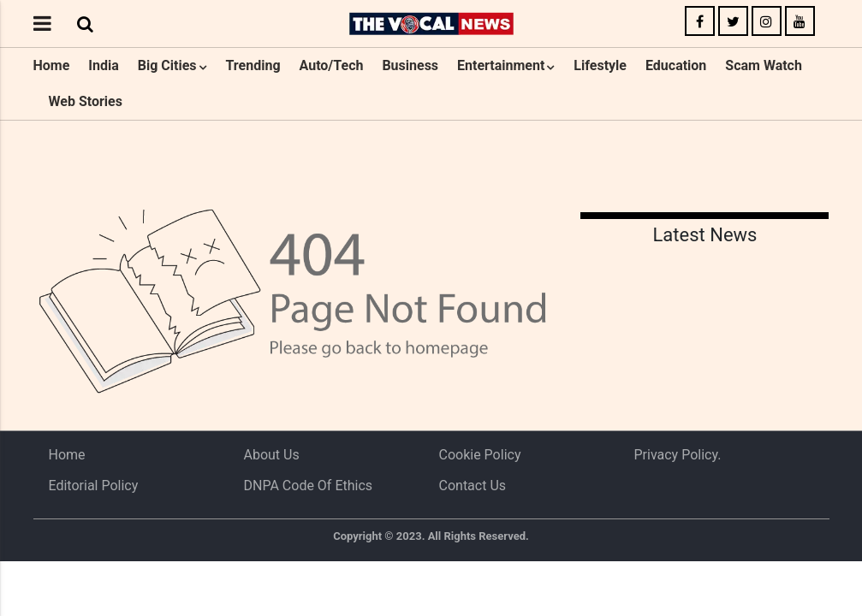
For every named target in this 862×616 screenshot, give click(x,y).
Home (52, 65)
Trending (253, 65)
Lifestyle (600, 65)
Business (410, 65)
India (103, 65)
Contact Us (473, 486)
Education (676, 65)
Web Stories (86, 101)
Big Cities (167, 65)
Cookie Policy (480, 455)
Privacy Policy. (678, 455)
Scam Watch (764, 65)
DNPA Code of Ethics (309, 486)
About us (272, 455)
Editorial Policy (94, 486)
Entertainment (501, 65)
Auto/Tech (332, 65)
